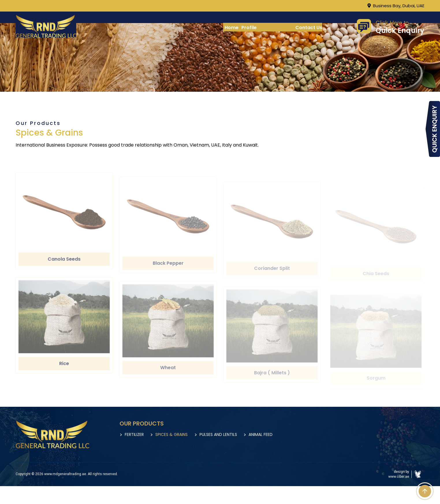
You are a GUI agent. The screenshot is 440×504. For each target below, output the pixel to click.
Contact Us (309, 28)
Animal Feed (284, 434)
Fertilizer (134, 434)
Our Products (275, 28)
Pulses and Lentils (234, 434)
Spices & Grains (179, 434)
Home (231, 28)
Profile (249, 28)
